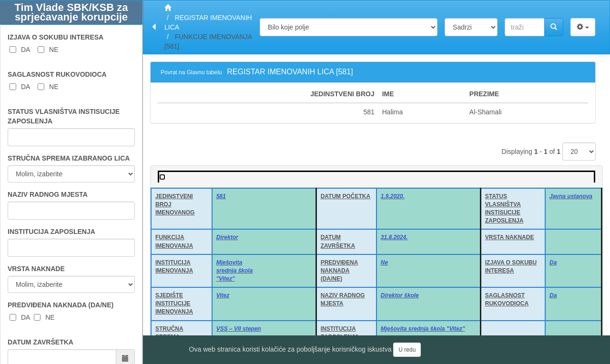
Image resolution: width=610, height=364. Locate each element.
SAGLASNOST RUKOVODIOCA (57, 74)
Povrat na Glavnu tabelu (191, 72)
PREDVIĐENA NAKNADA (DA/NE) (61, 305)
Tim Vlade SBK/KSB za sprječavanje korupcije (71, 12)
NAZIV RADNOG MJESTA (48, 194)
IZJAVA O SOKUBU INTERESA (56, 37)
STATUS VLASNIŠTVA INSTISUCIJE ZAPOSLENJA (64, 116)
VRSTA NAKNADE (36, 269)
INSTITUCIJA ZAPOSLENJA (51, 232)
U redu (407, 350)
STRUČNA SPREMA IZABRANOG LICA (69, 158)
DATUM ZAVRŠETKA (41, 342)
